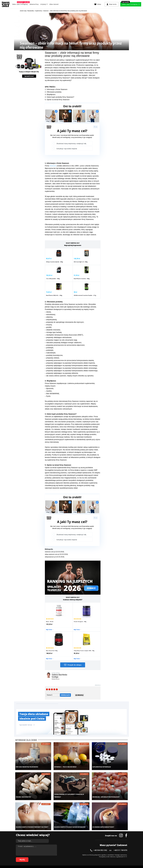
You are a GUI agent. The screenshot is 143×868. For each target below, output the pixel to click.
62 (27, 857)
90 (78, 857)
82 (64, 857)
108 (117, 857)
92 (82, 857)
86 (71, 857)
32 (75, 855)
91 (80, 857)
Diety (34, 833)
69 (40, 857)
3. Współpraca (50, 95)
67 (36, 857)
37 (84, 855)
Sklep (34, 828)
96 (89, 857)
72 (45, 857)
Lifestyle (59, 839)
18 (49, 855)
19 (51, 855)
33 (76, 855)
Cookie (77, 850)
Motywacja (84, 830)
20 (53, 855)
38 (86, 855)
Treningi (35, 830)
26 (64, 855)
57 (120, 855)
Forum (82, 841)
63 (29, 857)
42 (93, 855)
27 (65, 855)
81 (62, 857)
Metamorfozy (34, 4)
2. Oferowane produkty (53, 92)
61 (25, 857)
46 (100, 855)
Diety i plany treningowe (39, 825)
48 (104, 855)
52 (111, 855)
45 (98, 855)
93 (84, 857)
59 (124, 855)
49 (106, 855)
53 (113, 855)
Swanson (53, 166)
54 (115, 855)
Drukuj (79, 656)
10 (34, 855)
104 (107, 857)
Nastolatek (60, 836)
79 (58, 857)
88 (75, 857)
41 (91, 855)
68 (38, 857)
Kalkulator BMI (85, 828)
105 (110, 857)
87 (73, 857)
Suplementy (36, 836)
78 (56, 857)
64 (31, 857)
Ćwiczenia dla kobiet (87, 825)
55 (117, 855)
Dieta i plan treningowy (20, 4)
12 (38, 855)
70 (42, 857)
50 (107, 855)
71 (44, 857)
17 (47, 855)
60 (126, 855)
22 (56, 855)
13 (40, 855)
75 (51, 857)
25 (62, 855)
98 (93, 857)
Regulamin (63, 850)
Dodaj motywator (86, 833)
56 (118, 855)
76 (53, 857)
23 (58, 855)
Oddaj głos (65, 656)
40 (89, 855)
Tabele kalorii (85, 836)
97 (91, 857)
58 (122, 855)
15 (44, 855)
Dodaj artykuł (53, 850)
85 (69, 857)
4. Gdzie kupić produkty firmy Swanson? (60, 97)
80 (60, 857)
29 (69, 855)
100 (97, 857)
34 (78, 855)
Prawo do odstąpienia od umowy (63, 862)
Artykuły (44, 4)
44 (96, 855)
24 (60, 855)
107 (115, 857)
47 (102, 855)
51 (109, 855)
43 (95, 855)
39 (87, 855)
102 (102, 857)
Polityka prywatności (88, 850)
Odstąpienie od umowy (83, 862)
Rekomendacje (85, 839)
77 (55, 857)
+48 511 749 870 (120, 805)
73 (47, 857)
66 (34, 857)
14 (42, 855)
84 (67, 857)
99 (95, 857)
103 (105, 857)
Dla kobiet (59, 828)
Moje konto (60, 830)
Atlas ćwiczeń (54, 4)
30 (71, 855)
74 (49, 857)
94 (86, 857)
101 (99, 857)
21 (55, 855)
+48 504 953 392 (100, 805)
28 (67, 855)
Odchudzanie (60, 833)
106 (112, 857)
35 (80, 855)
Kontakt (70, 850)
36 (82, 855)
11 (36, 855)
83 (65, 857)
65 (33, 857)
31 (73, 855)
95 (87, 857)
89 (76, 857)
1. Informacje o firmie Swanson (56, 89)
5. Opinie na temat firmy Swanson (57, 100)
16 (45, 855)
